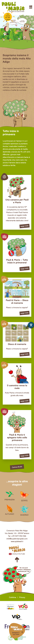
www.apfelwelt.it (17, 542)
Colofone (13, 597)
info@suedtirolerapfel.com (17, 539)
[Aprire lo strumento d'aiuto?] (31, 325)
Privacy (22, 597)
